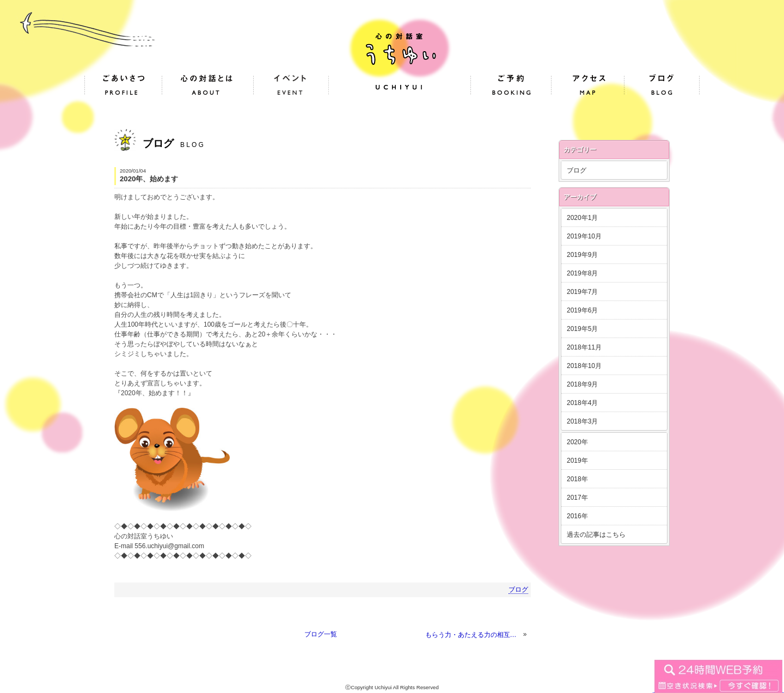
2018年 (577, 479)
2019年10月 (584, 236)
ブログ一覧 (321, 634)
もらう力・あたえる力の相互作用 (473, 635)
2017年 (577, 498)
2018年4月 (582, 403)
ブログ (518, 590)
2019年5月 (582, 329)
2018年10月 (584, 366)
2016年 (577, 516)
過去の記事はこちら (596, 535)
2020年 (577, 442)
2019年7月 (582, 292)
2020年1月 (582, 218)
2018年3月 (582, 421)
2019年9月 (582, 255)
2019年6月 (582, 310)
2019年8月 (582, 273)
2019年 (577, 461)
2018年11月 (584, 347)
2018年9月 (582, 384)
